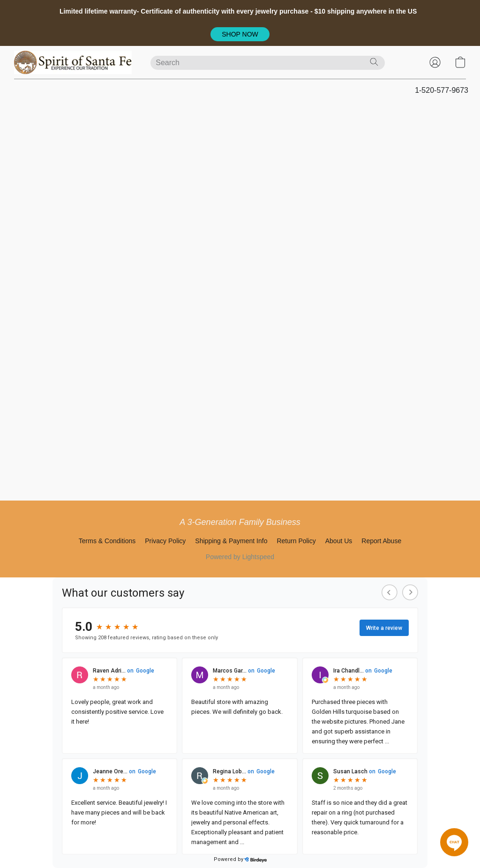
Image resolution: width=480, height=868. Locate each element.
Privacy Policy (165, 541)
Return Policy (296, 541)
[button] (240, 34)
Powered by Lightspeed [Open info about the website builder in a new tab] (240, 557)
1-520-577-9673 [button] (442, 90)
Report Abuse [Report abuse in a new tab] (381, 541)
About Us (339, 541)
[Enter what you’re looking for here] (268, 63)
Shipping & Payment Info (231, 541)
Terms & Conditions (107, 541)
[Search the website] (374, 62)
